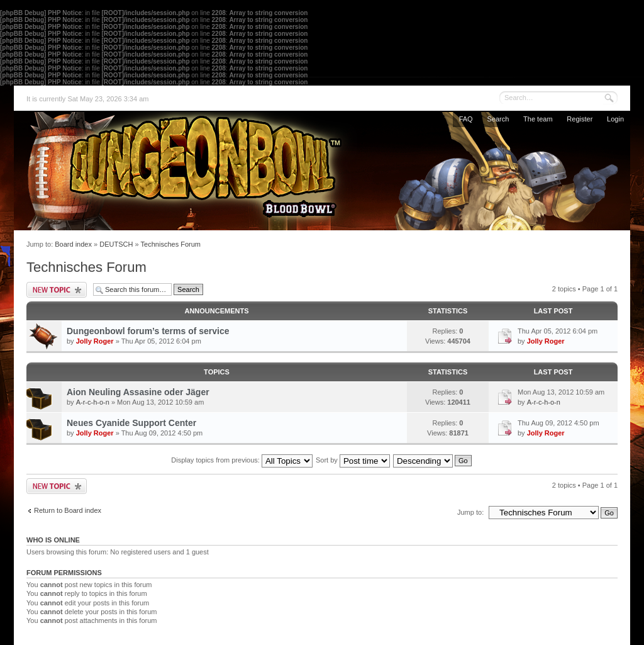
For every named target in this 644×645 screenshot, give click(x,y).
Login (615, 119)
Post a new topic (57, 290)
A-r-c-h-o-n (93, 402)
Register (580, 119)
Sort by (353, 460)
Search (498, 119)
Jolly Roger (95, 341)
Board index (73, 244)
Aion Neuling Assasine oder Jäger (138, 392)
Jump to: (470, 512)
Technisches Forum (171, 244)
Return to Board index (68, 510)
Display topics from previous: (242, 460)
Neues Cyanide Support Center (131, 423)
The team (538, 119)
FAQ (466, 119)
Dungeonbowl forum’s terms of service (148, 331)
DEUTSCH (116, 244)
